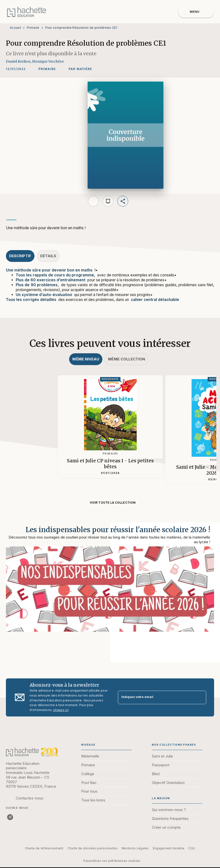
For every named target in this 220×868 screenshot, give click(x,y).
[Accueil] (27, 12)
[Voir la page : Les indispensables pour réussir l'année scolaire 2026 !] (110, 586)
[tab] (20, 256)
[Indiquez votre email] (156, 697)
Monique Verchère (48, 61)
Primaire (33, 28)
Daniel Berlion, (19, 61)
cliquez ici (61, 710)
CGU (192, 848)
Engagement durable (169, 848)
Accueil (15, 28)
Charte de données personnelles (93, 848)
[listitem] (10, 817)
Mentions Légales (135, 848)
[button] (47, 69)
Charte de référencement (44, 848)
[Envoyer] (200, 697)
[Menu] (196, 12)
